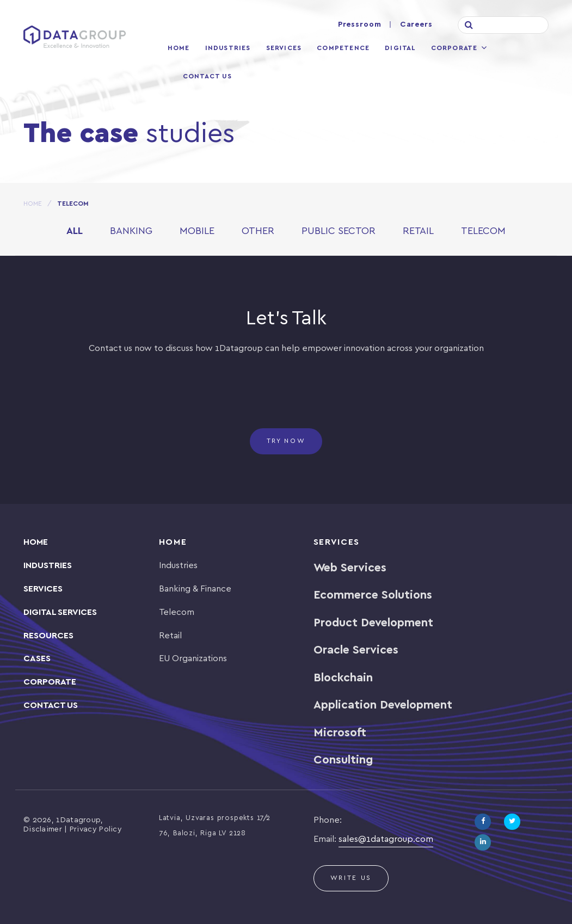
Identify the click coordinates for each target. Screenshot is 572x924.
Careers (416, 25)
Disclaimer (43, 830)
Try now (286, 441)
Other (258, 232)
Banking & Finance (195, 589)
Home (179, 48)
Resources (48, 636)
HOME (33, 204)
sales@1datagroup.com (386, 839)
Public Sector (339, 232)
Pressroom (360, 25)
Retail (418, 232)
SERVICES (43, 589)
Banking (131, 232)
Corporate (454, 48)
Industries (228, 48)
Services (284, 48)
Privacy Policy (96, 830)
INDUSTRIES (48, 566)
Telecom (483, 232)
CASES (37, 659)
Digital (400, 48)
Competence (343, 48)
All (75, 232)
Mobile (197, 232)
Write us (351, 878)
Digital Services (60, 612)
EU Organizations (193, 659)
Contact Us (207, 76)
